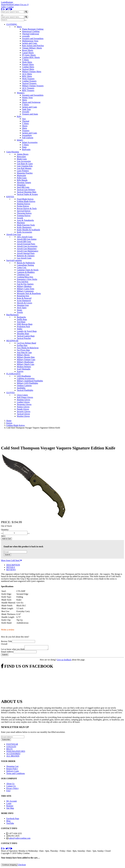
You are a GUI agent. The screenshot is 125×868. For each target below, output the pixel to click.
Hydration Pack (23, 326)
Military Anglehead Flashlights (30, 381)
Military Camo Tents (26, 289)
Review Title (6, 641)
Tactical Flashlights (25, 390)
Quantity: (5, 530)
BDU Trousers (28, 90)
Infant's (20, 140)
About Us (10, 784)
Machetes (21, 223)
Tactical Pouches (24, 338)
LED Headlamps (24, 376)
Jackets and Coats (30, 43)
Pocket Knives (23, 206)
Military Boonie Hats (26, 357)
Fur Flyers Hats (23, 350)
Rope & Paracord (24, 298)
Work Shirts (27, 62)
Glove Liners (22, 395)
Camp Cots (22, 267)
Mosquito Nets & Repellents (29, 293)
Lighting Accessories (26, 378)
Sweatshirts (27, 135)
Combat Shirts (28, 67)
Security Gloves (24, 411)
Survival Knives (24, 211)
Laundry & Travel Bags (27, 331)
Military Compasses (25, 291)
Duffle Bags (22, 319)
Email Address (7, 652)
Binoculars (21, 157)
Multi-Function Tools (26, 225)
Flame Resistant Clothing (33, 29)
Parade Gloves (23, 409)
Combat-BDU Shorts (31, 57)
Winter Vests (27, 98)
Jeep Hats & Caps (24, 352)
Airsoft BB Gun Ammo (27, 239)
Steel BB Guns (23, 187)
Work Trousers (28, 79)
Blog (8, 822)
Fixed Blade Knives (25, 199)
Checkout (22, 865)
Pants (24, 147)
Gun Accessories (24, 161)
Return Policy (12, 769)
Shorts (25, 126)
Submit (7, 555)
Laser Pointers (23, 171)
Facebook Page (13, 819)
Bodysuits (26, 149)
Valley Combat (7, 7)
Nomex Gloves (23, 407)
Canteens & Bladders (26, 272)
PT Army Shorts (29, 55)
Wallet (19, 329)
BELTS (9, 750)
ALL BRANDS (13, 757)
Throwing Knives (24, 213)
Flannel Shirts (28, 64)
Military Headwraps (25, 362)
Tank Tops (26, 109)
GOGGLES (11, 747)
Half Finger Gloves (25, 397)
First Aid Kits (23, 282)
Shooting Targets (24, 182)
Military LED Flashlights (27, 383)
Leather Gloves (23, 402)
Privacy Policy (12, 789)
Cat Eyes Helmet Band (26, 343)
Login (4, 2)
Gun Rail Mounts (24, 168)
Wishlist (10, 5)
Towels (20, 312)
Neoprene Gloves (24, 404)
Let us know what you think (13, 650)
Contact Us (18, 5)
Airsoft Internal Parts (26, 253)
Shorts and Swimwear (31, 102)
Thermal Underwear (31, 34)
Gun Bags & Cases (25, 164)
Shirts (24, 128)
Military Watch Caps (26, 364)
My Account (12, 802)
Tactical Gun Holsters (26, 190)
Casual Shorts (28, 53)
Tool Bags (21, 322)
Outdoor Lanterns (24, 385)
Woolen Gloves (23, 416)
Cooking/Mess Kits (25, 277)
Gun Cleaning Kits (25, 166)
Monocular (21, 175)
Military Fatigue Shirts (32, 72)
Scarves (20, 371)
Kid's (19, 116)
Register (10, 2)
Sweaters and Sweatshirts (33, 38)
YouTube (10, 824)
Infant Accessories (30, 142)
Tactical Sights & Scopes (27, 194)
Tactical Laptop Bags (26, 336)
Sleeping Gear (23, 305)
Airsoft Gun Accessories (27, 246)
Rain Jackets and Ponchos (33, 46)
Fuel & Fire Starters (25, 284)
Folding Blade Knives (26, 201)
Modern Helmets (24, 367)
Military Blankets (24, 286)
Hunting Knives (24, 204)
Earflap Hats (22, 345)
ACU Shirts (27, 74)
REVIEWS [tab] (11, 570)
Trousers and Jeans (30, 114)
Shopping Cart (12, 767)
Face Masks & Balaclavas (28, 348)
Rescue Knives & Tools (27, 208)
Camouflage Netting (25, 265)
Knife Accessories (24, 232)
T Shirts (25, 60)
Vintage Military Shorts (32, 48)
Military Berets (23, 355)
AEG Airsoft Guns (25, 237)
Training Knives (24, 216)
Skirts (24, 100)
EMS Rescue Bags (25, 324)
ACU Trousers (28, 88)
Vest (24, 119)
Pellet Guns (22, 178)
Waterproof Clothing (31, 31)
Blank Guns (22, 159)
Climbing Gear (23, 275)
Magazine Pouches (25, 173)
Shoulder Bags (23, 334)
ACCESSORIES (13, 754)
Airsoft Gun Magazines (27, 249)
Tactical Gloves (23, 414)
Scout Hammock (24, 301)
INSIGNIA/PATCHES (16, 752)
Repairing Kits (23, 296)
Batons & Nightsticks (26, 263)
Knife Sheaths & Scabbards (28, 230)
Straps (19, 310)
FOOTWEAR (12, 745)
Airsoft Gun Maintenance (28, 251)
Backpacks (21, 317)
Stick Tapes (22, 308)
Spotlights (21, 388)
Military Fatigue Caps (26, 360)
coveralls (26, 36)
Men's (19, 27)
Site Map (10, 809)
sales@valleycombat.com (20, 839)
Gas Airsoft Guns (24, 258)
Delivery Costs (13, 772)
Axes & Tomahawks (25, 220)
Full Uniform (28, 138)
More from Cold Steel (11, 560)
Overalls (26, 112)
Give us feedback (64, 660)
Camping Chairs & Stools (28, 270)
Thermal (26, 121)
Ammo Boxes (23, 154)
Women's (21, 93)
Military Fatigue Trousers (33, 86)
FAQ (8, 791)
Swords (20, 218)
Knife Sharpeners (24, 227)
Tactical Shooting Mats (27, 192)
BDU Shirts (27, 76)
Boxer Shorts (28, 50)
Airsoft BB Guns (24, 241)
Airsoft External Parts (26, 244)
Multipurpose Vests (30, 41)
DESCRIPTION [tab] (13, 565)
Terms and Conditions (16, 774)
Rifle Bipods (22, 180)
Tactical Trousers (29, 83)
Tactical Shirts (28, 69)
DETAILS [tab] (11, 567)
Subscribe (6, 740)
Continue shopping (9, 866)
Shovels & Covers (24, 303)
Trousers (26, 131)
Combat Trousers (29, 81)
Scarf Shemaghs (24, 369)
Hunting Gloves (24, 400)
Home (4, 5)
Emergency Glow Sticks (27, 279)
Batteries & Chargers (26, 256)
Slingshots (21, 185)
